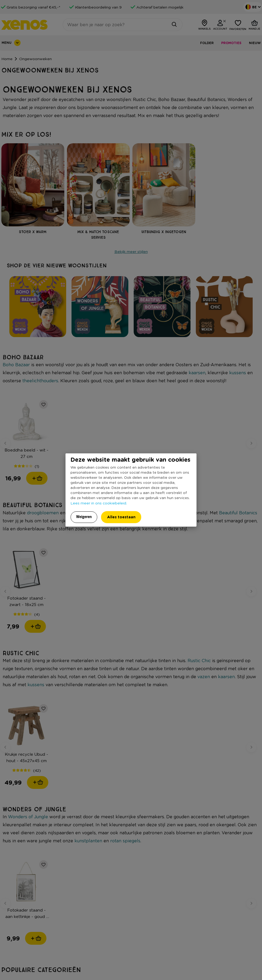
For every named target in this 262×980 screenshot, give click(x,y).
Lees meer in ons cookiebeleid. (99, 503)
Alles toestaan (121, 517)
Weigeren (84, 517)
